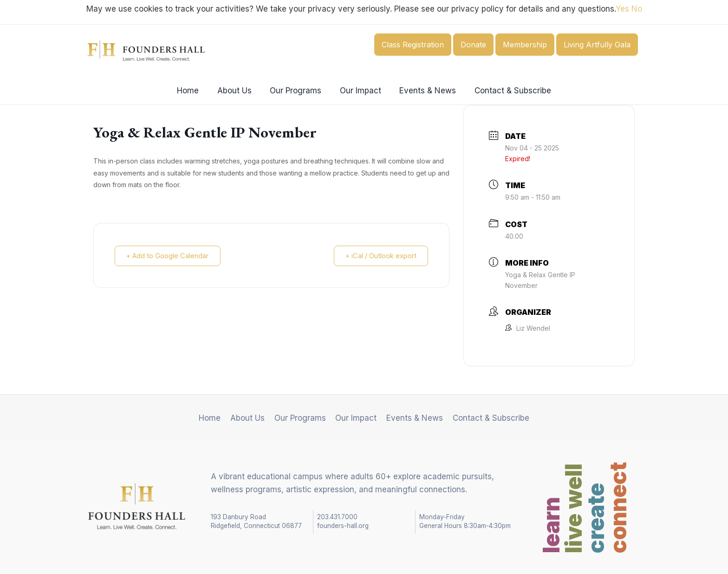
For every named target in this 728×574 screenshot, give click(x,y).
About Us (238, 91)
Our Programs (297, 91)
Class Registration (413, 45)
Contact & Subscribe (506, 91)
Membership (525, 45)
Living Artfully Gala (597, 45)
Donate (473, 45)
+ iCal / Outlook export (379, 256)
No (637, 9)
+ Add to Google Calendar (170, 256)
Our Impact (359, 91)
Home (194, 91)
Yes (622, 9)
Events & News (424, 91)
